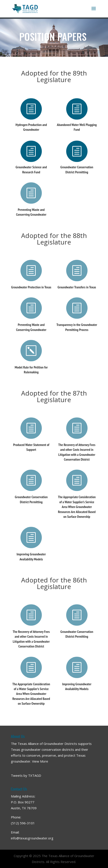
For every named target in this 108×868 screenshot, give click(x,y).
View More (40, 761)
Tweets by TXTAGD (26, 775)
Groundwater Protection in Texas (31, 287)
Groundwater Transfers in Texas (77, 287)
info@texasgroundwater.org (32, 838)
